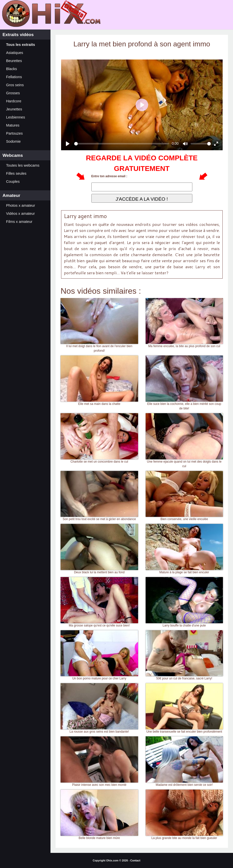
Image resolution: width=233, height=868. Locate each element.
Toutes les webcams (23, 165)
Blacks (11, 69)
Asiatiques (15, 53)
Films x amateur (19, 222)
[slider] (122, 144)
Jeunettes (14, 109)
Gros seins (15, 85)
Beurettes (14, 61)
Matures (13, 125)
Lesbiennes (16, 117)
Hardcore (14, 101)
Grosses (13, 93)
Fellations (14, 77)
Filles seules (16, 173)
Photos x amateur (21, 205)
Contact (135, 860)
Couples (13, 182)
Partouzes (14, 133)
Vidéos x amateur (20, 214)
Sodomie (13, 141)
